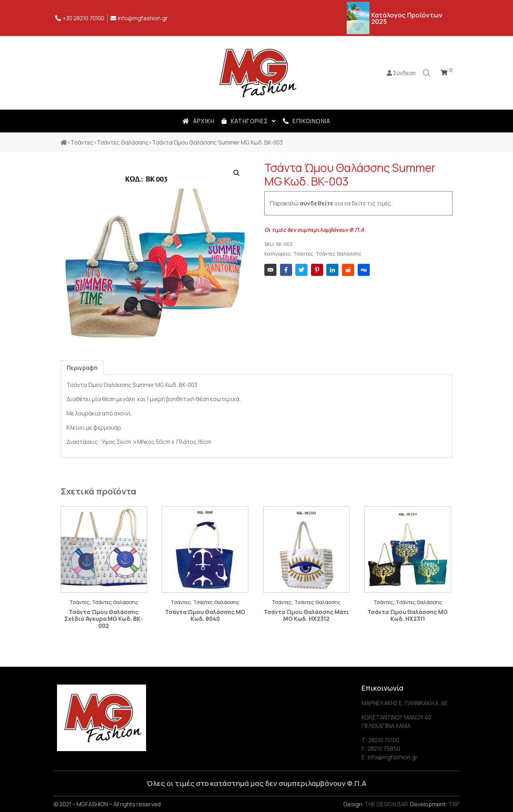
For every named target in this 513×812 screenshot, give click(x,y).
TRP (454, 804)
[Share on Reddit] (348, 270)
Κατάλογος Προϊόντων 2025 (407, 18)
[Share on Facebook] (286, 270)
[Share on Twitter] (301, 270)
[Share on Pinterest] (317, 270)
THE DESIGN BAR (386, 804)
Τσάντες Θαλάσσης (338, 254)
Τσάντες (303, 254)
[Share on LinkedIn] (332, 270)
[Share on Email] (270, 270)
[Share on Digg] (364, 270)
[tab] (82, 368)
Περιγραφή (82, 368)
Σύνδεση (401, 73)
